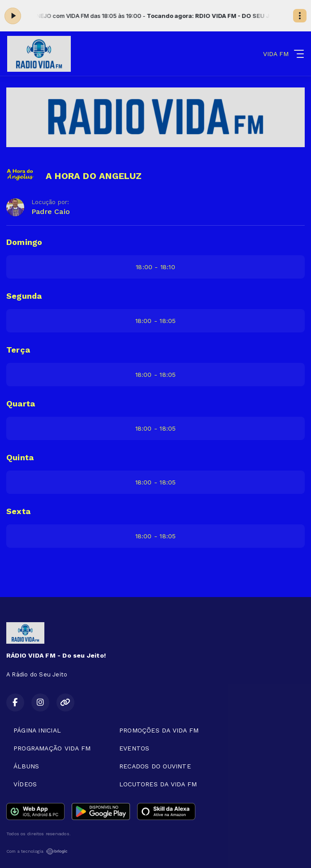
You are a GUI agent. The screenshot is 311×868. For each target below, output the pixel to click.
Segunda (24, 296)
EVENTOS (134, 748)
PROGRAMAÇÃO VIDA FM (52, 748)
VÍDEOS (25, 784)
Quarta (21, 403)
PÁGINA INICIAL (37, 730)
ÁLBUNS (26, 766)
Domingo (24, 242)
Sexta (18, 511)
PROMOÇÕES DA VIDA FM (159, 730)
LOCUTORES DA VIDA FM (158, 784)
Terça (18, 350)
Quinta (20, 457)
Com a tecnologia (37, 851)
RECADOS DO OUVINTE (155, 766)
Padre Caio (51, 212)
